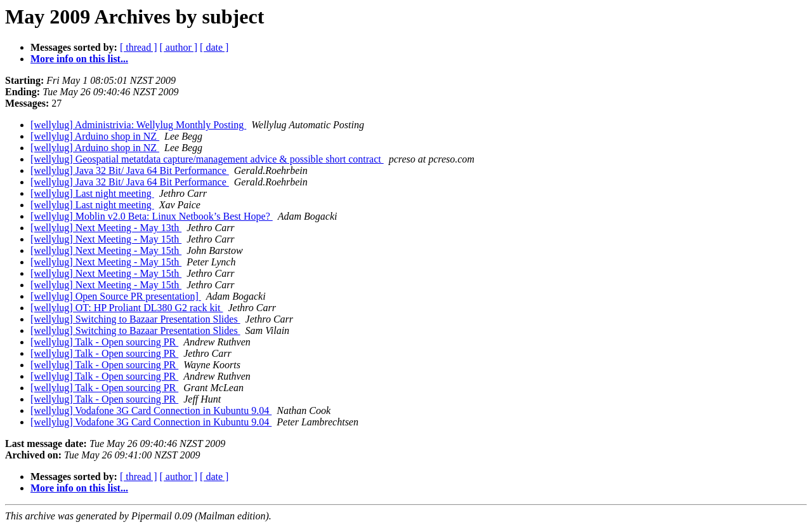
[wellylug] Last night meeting (92, 193)
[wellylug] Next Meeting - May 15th (106, 239)
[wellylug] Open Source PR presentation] (116, 296)
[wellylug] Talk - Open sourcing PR (104, 342)
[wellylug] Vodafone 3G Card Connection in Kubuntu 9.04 (151, 410)
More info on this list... (79, 59)
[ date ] (214, 47)
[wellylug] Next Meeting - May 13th (106, 228)
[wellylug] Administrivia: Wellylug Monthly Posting (138, 125)
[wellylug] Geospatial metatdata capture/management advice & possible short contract (207, 159)
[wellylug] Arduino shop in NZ (95, 136)
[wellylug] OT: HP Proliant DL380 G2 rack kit (127, 308)
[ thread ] (139, 47)
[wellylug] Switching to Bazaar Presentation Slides (135, 319)
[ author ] (179, 47)
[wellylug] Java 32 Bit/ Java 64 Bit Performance (130, 170)
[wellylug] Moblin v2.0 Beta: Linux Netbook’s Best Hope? (152, 216)
